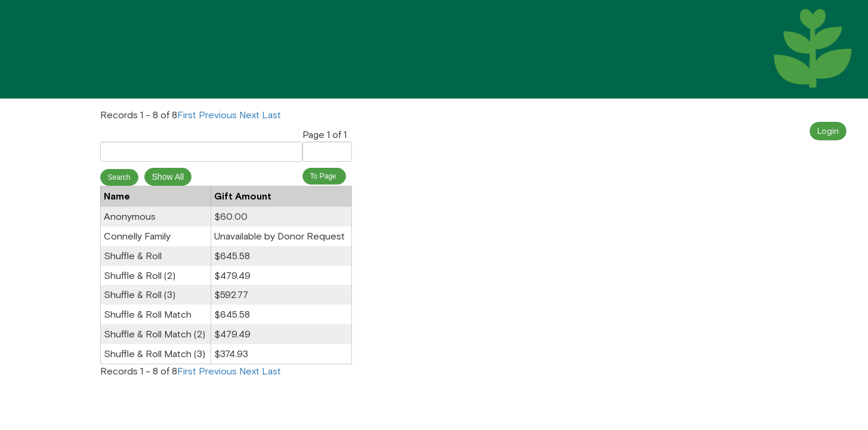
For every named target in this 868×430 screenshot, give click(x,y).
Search (119, 177)
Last (271, 114)
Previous (218, 114)
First (187, 114)
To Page (324, 176)
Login (828, 130)
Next (249, 114)
